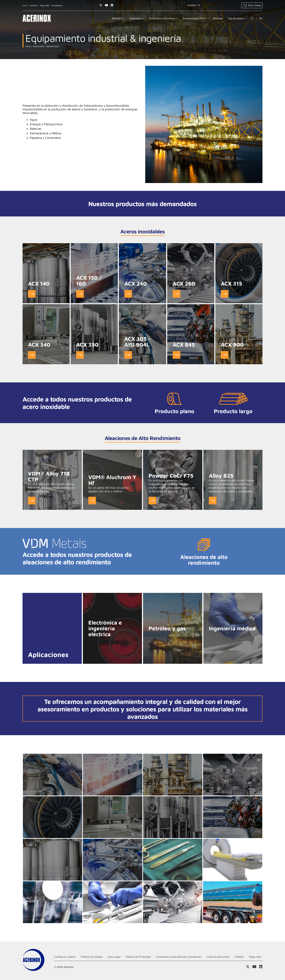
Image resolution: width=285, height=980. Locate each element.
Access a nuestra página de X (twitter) (101, 5)
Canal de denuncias (218, 957)
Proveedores (57, 5)
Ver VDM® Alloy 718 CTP (32, 501)
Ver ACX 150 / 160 (80, 294)
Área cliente (252, 5)
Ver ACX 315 (225, 294)
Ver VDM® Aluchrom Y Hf (92, 501)
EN (261, 18)
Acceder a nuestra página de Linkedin (112, 5)
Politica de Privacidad (138, 957)
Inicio (25, 5)
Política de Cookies (92, 957)
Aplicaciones (52, 46)
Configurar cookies (65, 957)
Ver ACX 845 (176, 355)
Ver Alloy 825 (213, 501)
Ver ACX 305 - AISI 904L (128, 355)
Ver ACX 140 (32, 294)
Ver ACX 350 (80, 355)
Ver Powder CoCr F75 (152, 501)
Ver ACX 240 (128, 294)
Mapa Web (44, 5)
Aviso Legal (114, 957)
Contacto (33, 5)
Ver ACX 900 (225, 355)
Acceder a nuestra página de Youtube (106, 5)
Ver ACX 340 (32, 355)
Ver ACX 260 (176, 294)
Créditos (239, 957)
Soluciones (38, 46)
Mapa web (255, 957)
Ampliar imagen (53, 775)
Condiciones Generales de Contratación (179, 957)
